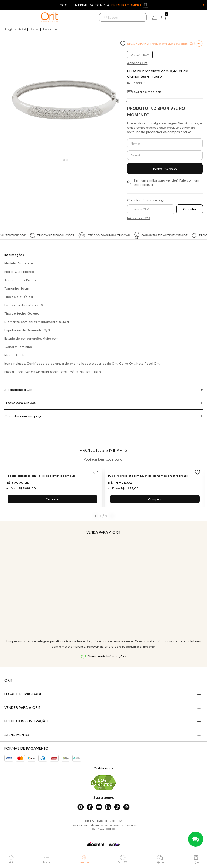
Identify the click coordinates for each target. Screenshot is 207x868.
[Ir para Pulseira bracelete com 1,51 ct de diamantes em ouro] (52, 486)
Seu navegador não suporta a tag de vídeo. (103, 587)
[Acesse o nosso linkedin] (108, 807)
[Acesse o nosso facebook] (90, 807)
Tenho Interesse (165, 168)
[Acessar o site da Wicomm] (96, 844)
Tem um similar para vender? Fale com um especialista (166, 182)
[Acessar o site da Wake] (115, 845)
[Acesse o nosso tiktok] (117, 807)
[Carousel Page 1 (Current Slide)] (64, 160)
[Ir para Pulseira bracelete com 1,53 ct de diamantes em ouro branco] (155, 486)
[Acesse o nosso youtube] (99, 807)
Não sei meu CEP (139, 218)
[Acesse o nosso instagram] (81, 807)
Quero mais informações (107, 656)
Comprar (52, 499)
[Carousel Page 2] (67, 160)
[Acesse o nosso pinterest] (126, 807)
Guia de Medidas (148, 92)
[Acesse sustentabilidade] (103, 783)
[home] (50, 17)
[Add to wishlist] (123, 44)
